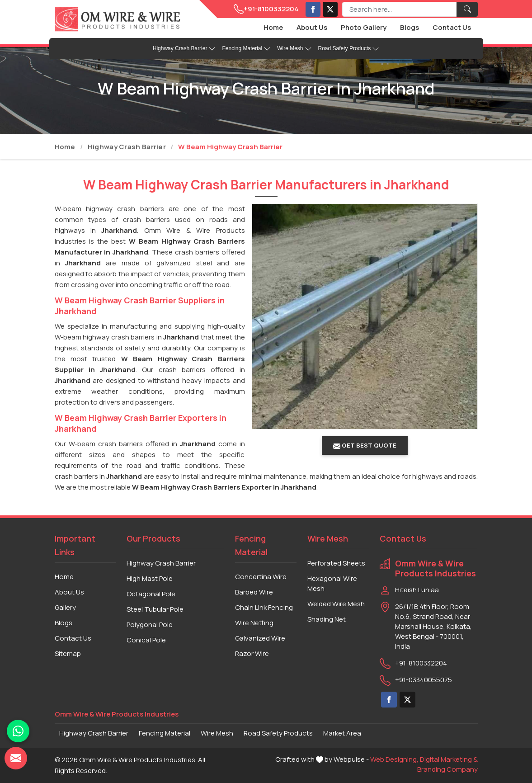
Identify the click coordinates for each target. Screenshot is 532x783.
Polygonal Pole (150, 625)
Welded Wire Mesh (336, 604)
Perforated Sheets (336, 563)
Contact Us (452, 27)
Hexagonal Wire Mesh (332, 583)
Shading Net (327, 619)
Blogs (410, 27)
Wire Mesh (294, 49)
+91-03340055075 (424, 680)
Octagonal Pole (151, 594)
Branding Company (447, 769)
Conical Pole (146, 640)
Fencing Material (246, 49)
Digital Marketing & (449, 759)
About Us (312, 27)
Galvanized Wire (260, 638)
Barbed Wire (254, 592)
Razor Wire (252, 653)
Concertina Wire (261, 577)
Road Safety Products (349, 49)
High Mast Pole (150, 578)
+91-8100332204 (266, 9)
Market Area (342, 733)
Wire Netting (254, 623)
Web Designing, (394, 759)
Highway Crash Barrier (184, 49)
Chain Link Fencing (264, 607)
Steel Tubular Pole (155, 609)
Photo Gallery (364, 27)
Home (273, 27)
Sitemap (68, 653)
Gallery (65, 607)
